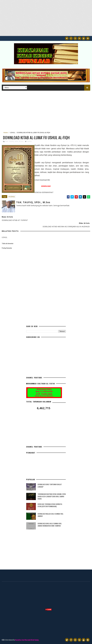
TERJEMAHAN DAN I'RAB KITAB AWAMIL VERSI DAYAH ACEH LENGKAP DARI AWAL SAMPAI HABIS (52, 496)
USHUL (13, 132)
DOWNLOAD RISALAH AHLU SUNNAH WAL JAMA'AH (50, 515)
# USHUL (12, 197)
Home (6, 132)
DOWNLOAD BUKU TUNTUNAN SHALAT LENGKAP (50, 486)
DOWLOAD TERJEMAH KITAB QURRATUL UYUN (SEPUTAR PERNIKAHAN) (50, 505)
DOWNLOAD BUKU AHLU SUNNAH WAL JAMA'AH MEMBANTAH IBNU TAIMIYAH (50, 525)
